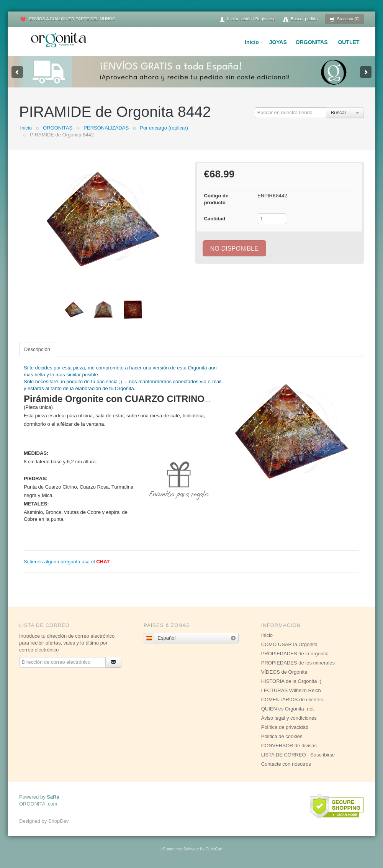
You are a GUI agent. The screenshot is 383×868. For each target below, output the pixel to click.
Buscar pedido (300, 19)
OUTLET (349, 42)
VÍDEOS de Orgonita (284, 672)
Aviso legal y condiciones (289, 718)
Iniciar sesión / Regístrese (247, 19)
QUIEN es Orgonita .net (287, 709)
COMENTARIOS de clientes (292, 700)
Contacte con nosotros (286, 764)
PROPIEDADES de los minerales (298, 663)
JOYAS (278, 42)
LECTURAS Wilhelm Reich (291, 690)
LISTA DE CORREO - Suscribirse (298, 755)
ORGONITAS (312, 42)
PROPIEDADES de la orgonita (295, 654)
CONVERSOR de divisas (289, 746)
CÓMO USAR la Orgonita (289, 644)
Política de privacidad (285, 727)
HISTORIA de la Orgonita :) (291, 681)
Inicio (252, 42)
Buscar (339, 112)
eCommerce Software (180, 849)
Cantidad (215, 219)
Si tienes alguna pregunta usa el (67, 562)
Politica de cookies (282, 736)
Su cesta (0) (345, 19)
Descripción (37, 349)
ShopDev (58, 821)
